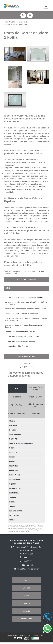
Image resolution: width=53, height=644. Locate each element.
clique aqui (31, 271)
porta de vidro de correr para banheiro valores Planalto (26, 309)
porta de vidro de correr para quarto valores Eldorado (25, 297)
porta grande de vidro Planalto (16, 346)
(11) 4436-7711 (19, 271)
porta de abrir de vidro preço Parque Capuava (22, 337)
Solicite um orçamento (26, 280)
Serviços (27, 603)
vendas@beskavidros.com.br (26, 569)
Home (26, 580)
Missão (26, 596)
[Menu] (46, 6)
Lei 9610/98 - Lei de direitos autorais (19, 531)
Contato (27, 611)
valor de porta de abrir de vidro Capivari (20, 332)
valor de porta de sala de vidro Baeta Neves (22, 314)
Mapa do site (26, 619)
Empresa (26, 588)
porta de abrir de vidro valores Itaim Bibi (20, 341)
